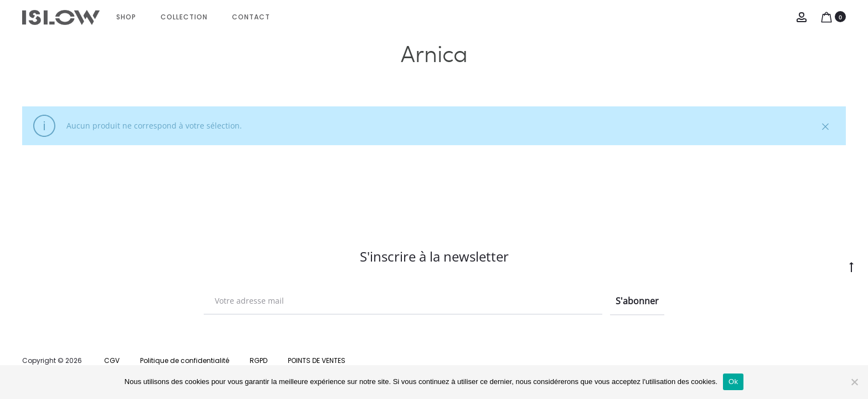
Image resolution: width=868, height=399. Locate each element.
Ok (733, 382)
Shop (126, 17)
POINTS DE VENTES (317, 360)
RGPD (259, 360)
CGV (112, 360)
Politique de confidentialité (185, 360)
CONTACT (251, 17)
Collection (184, 17)
